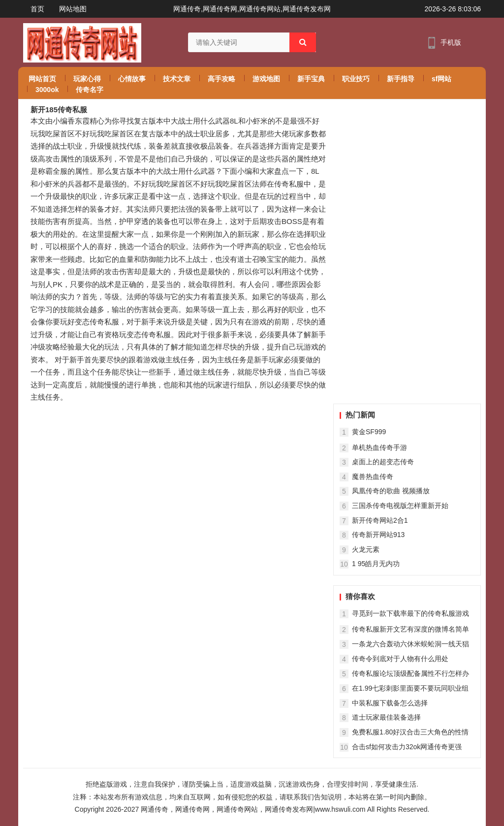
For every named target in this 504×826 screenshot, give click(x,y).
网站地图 (73, 9)
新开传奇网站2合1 (380, 520)
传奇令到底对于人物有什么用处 (400, 659)
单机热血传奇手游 (379, 447)
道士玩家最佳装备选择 (386, 717)
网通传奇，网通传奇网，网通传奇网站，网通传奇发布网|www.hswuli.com (253, 809)
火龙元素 (366, 549)
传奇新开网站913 (378, 535)
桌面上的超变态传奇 (383, 462)
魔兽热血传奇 (373, 477)
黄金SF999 (369, 432)
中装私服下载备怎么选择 (390, 703)
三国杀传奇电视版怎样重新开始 (400, 506)
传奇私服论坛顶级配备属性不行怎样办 (410, 673)
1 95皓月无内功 (376, 564)
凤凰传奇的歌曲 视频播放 (391, 491)
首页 (37, 9)
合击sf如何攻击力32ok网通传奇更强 (407, 747)
